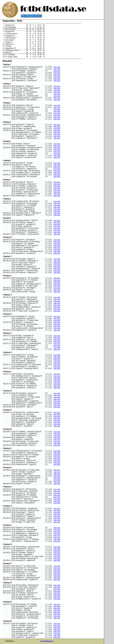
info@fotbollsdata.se (47, 641)
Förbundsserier (30, 16)
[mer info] (57, 67)
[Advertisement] (92, 59)
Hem (23, 16)
